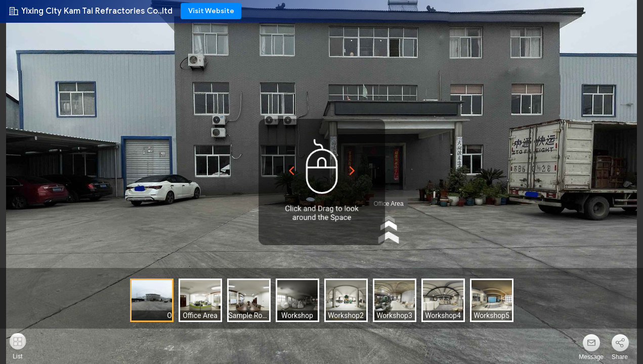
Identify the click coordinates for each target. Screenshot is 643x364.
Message (591, 357)
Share (620, 357)
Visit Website (211, 11)
